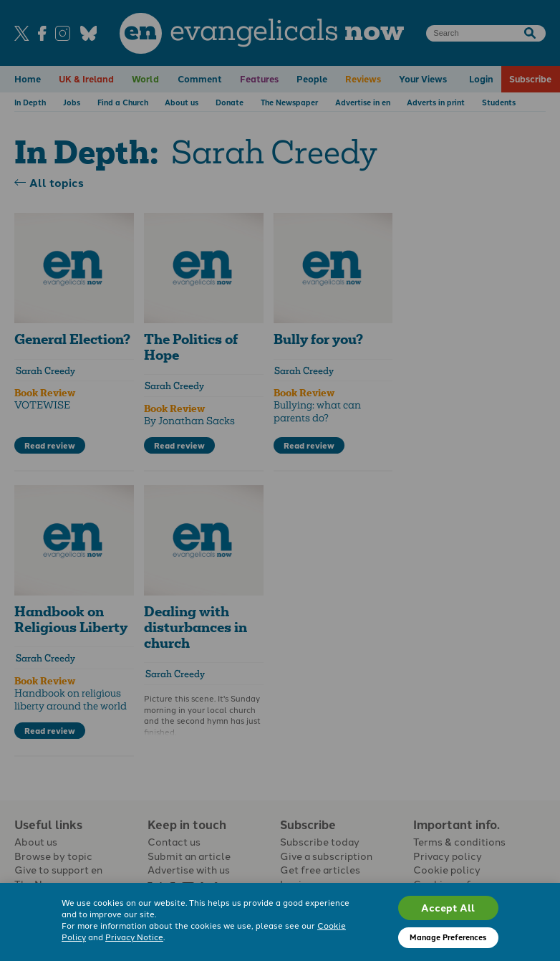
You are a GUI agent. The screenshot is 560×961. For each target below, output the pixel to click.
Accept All (448, 907)
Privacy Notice (134, 937)
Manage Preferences (448, 937)
